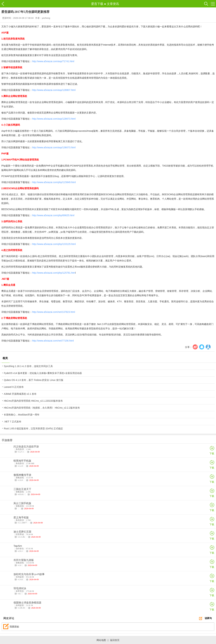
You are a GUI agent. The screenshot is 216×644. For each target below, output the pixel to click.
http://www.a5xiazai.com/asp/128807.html (54, 90)
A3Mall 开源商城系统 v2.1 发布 (20, 394)
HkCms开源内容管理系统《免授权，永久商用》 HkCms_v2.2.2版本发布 (42, 408)
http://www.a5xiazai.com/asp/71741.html (53, 61)
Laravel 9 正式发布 (14, 387)
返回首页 (115, 640)
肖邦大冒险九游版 (24, 560)
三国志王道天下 (22, 489)
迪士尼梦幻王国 (22, 532)
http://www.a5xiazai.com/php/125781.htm (54, 273)
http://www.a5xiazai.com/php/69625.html (53, 215)
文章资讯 (113, 4)
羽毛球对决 (20, 588)
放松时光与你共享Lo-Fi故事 (29, 574)
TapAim (18, 546)
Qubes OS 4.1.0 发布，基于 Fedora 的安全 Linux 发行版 (34, 380)
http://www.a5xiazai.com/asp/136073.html (54, 147)
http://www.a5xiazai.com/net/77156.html (53, 341)
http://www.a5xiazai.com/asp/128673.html (54, 119)
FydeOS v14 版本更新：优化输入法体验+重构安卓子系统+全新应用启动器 (43, 373)
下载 (212, 450)
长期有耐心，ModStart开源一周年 (22, 415)
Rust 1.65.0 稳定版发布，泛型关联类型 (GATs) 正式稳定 (33, 428)
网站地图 (101, 640)
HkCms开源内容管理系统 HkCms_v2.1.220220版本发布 (33, 401)
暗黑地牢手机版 (22, 461)
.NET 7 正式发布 (13, 422)
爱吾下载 (5, 4)
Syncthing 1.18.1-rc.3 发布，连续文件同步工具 (28, 366)
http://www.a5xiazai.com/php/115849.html (54, 182)
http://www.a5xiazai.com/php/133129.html (54, 244)
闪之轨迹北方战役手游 (26, 447)
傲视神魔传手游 (22, 475)
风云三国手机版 (22, 503)
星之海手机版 (21, 517)
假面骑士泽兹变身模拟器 (27, 603)
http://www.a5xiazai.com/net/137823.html (53, 312)
